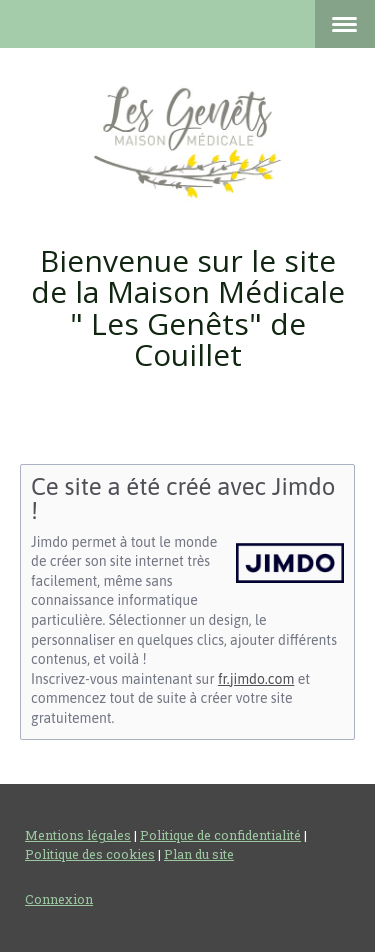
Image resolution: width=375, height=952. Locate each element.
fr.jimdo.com (256, 679)
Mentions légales (78, 835)
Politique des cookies (90, 854)
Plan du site (199, 854)
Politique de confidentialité (220, 835)
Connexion (59, 899)
